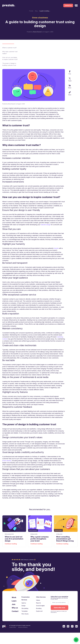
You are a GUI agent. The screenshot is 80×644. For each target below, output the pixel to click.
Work (14, 598)
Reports (38, 603)
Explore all (39, 611)
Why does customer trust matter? (10, 53)
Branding (39, 609)
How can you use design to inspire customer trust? (10, 58)
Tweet (70, 80)
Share (70, 86)
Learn (14, 601)
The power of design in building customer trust (9, 64)
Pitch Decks (25, 614)
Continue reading (11, 544)
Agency (24, 603)
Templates (25, 611)
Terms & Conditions (23, 627)
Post (70, 73)
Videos (38, 600)
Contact (15, 611)
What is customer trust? (9, 48)
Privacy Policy (13, 627)
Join (14, 604)
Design (23, 606)
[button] (76, 640)
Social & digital (40, 606)
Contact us (68, 5)
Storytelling (25, 609)
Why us (15, 608)
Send (70, 93)
